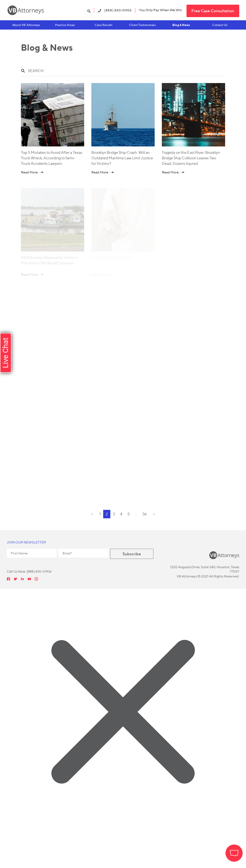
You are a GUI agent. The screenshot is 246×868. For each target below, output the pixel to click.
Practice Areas (65, 25)
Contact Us (220, 25)
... (136, 514)
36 (145, 514)
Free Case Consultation (213, 11)
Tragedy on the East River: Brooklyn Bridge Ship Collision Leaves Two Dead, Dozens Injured (191, 158)
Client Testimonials (142, 25)
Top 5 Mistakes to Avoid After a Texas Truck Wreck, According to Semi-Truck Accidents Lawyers (52, 158)
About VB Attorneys (26, 25)
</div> (32, 851)
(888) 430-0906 (115, 10)
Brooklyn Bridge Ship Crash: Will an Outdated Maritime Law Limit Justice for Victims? (122, 158)
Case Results (104, 25)
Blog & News (181, 25)
